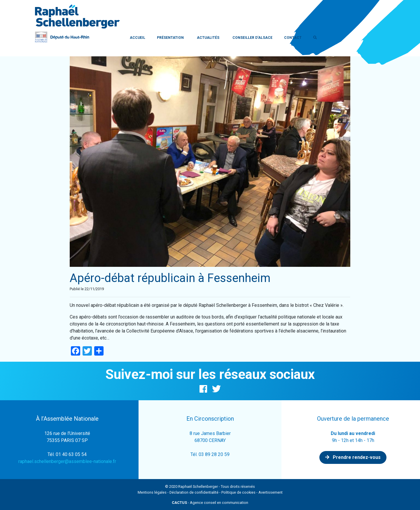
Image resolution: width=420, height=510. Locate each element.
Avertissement (271, 492)
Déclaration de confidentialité (194, 492)
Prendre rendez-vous (353, 457)
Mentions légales (152, 492)
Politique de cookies (238, 492)
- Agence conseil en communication (210, 503)
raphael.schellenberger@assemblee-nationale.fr (67, 461)
